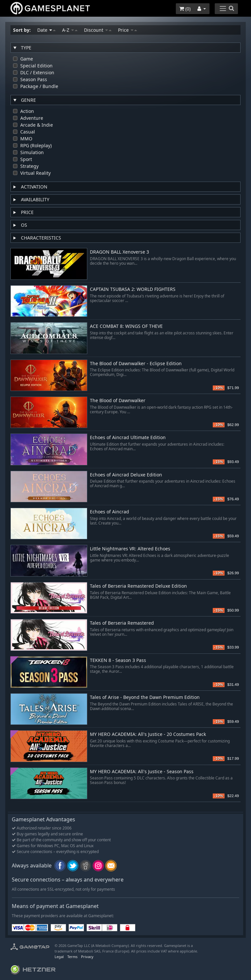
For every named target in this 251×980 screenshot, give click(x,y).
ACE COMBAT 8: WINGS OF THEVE (126, 326)
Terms (72, 957)
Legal (59, 957)
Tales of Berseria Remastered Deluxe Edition (138, 586)
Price (127, 30)
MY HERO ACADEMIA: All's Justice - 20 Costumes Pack (148, 734)
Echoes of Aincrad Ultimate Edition (128, 438)
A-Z (70, 30)
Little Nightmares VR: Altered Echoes (130, 549)
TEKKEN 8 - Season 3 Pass (118, 660)
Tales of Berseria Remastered (122, 623)
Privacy (87, 957)
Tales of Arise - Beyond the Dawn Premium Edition (145, 697)
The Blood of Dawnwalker (118, 401)
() (185, 9)
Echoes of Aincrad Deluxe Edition (126, 475)
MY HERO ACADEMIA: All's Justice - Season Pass (142, 772)
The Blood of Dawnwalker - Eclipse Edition (136, 364)
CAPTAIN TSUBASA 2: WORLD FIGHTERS (133, 289)
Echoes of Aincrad (109, 512)
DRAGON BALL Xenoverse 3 (119, 252)
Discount (98, 30)
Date (46, 30)
